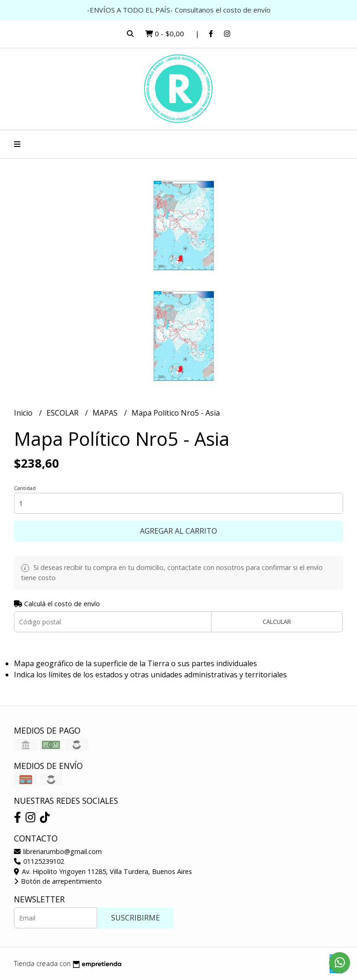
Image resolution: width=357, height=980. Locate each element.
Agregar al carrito (178, 531)
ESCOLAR (63, 413)
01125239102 (39, 861)
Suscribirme (136, 918)
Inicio (24, 413)
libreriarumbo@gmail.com (58, 851)
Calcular (277, 622)
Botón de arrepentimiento (58, 881)
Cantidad (25, 488)
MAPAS (106, 413)
